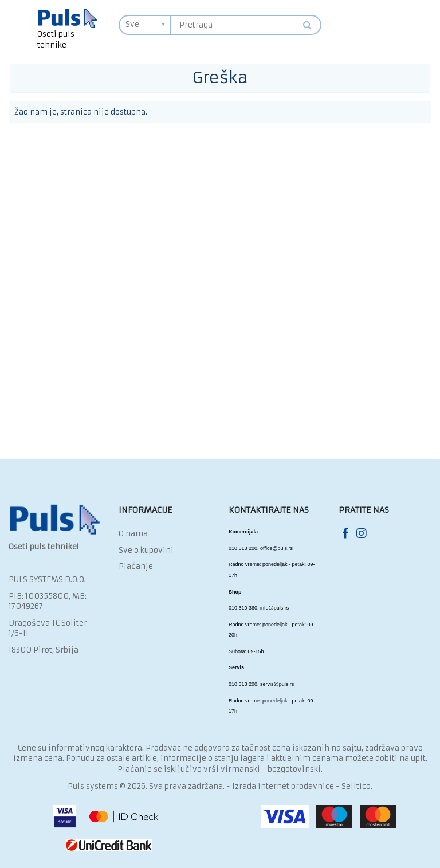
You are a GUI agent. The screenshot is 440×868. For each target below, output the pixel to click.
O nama (133, 534)
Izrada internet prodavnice (283, 786)
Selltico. (357, 786)
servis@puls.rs (277, 684)
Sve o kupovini (146, 550)
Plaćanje (136, 566)
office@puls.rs (276, 548)
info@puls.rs (274, 608)
